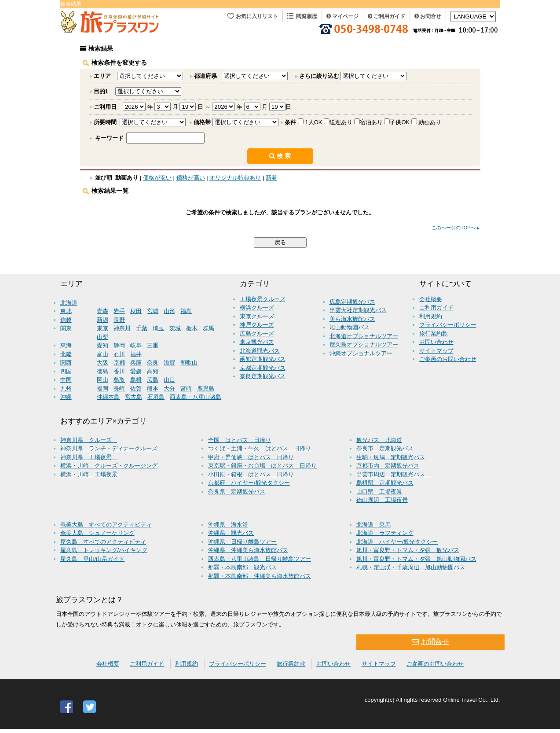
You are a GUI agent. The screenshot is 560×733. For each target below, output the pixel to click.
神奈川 (122, 328)
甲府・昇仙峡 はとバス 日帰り (251, 457)
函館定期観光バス (263, 359)
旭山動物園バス (350, 327)
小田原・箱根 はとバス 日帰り (251, 474)
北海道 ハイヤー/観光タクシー (397, 542)
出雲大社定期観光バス (358, 310)
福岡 (102, 389)
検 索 (280, 156)
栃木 (192, 328)
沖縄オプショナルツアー (361, 353)
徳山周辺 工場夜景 (382, 500)
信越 (66, 320)
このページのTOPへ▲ (456, 228)
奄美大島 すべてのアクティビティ (106, 525)
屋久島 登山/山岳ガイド (93, 559)
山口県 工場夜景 (379, 492)
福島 (186, 311)
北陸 (66, 354)
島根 (136, 380)
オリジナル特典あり (235, 178)
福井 (136, 354)
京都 (119, 363)
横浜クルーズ (257, 308)
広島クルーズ (257, 333)
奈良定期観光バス (263, 376)
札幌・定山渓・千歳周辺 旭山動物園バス (411, 567)
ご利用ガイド (386, 16)
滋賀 (169, 363)
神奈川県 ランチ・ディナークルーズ (109, 448)
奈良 (153, 363)
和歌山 (189, 363)
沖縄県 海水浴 (228, 525)
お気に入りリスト (257, 16)
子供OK (400, 122)
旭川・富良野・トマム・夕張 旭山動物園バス (416, 559)
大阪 (102, 363)
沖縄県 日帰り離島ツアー (242, 542)
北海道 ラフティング (385, 533)
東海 (66, 345)
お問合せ (428, 16)
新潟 (102, 320)
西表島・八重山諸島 (196, 397)
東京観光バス (257, 342)
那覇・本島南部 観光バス (242, 567)
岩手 (119, 311)
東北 (66, 311)
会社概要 (431, 299)
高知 (153, 371)
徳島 (102, 371)
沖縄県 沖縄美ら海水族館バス (248, 550)
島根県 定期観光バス (385, 483)
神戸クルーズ (257, 325)
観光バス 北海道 (379, 440)
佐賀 (136, 389)
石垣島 (156, 397)
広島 (153, 380)
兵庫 (136, 363)
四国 (66, 371)
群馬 (209, 328)
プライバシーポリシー (448, 325)
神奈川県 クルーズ (89, 440)
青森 (102, 311)
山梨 (102, 337)
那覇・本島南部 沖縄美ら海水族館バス (260, 576)
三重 (153, 345)
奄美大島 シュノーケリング (97, 533)
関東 (66, 328)
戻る (280, 242)
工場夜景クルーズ (263, 299)
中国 (66, 380)
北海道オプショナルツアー (364, 336)
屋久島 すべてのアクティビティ (103, 542)
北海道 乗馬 (373, 525)
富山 (102, 354)
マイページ (342, 16)
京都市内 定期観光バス (388, 466)
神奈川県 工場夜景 (89, 457)
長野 (119, 320)
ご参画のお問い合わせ (448, 359)
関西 (66, 363)
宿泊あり (371, 122)
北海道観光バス (260, 351)
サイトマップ (436, 351)
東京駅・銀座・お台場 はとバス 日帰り (262, 466)
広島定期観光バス (352, 302)
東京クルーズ (257, 316)
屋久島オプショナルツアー (364, 344)
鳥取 (119, 380)
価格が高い (191, 178)
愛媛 (136, 371)
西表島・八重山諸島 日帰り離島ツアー (260, 559)
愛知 (102, 345)
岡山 (102, 380)
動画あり (430, 122)
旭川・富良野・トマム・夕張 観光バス (408, 550)
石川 (119, 354)
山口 (169, 380)
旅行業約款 (434, 333)
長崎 (119, 389)
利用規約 (431, 316)
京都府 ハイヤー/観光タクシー (249, 483)
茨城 (175, 328)
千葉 (142, 328)
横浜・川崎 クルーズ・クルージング (109, 466)
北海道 (69, 303)
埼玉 (158, 328)
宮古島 (134, 397)
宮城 (153, 311)
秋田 (136, 311)
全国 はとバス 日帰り (240, 440)
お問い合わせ (436, 342)
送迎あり (341, 122)
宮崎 (186, 389)
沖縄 (66, 397)
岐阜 (136, 345)
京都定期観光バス (263, 368)
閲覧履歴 (307, 16)
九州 (66, 389)
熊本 (153, 389)
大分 (169, 389)
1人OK (314, 122)
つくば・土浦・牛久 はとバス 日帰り (260, 448)
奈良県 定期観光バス (237, 492)
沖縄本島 (108, 397)
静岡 (119, 345)
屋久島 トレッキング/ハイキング (104, 550)
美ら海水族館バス (352, 319)
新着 (271, 178)
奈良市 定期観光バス (385, 448)
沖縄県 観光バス (231, 533)
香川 (119, 371)
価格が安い (157, 178)
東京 (102, 328)
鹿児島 (206, 389)
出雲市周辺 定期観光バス (393, 474)
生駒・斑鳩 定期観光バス (391, 457)
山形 (169, 311)
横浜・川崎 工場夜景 (89, 474)
